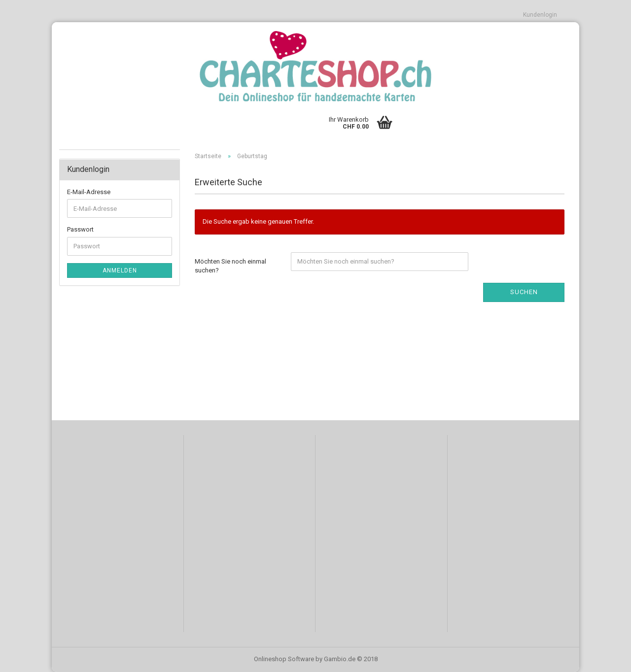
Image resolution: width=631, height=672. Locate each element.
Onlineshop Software (284, 659)
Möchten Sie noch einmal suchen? (230, 266)
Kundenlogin (540, 15)
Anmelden (120, 270)
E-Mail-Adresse (89, 192)
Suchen (524, 292)
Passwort (80, 229)
